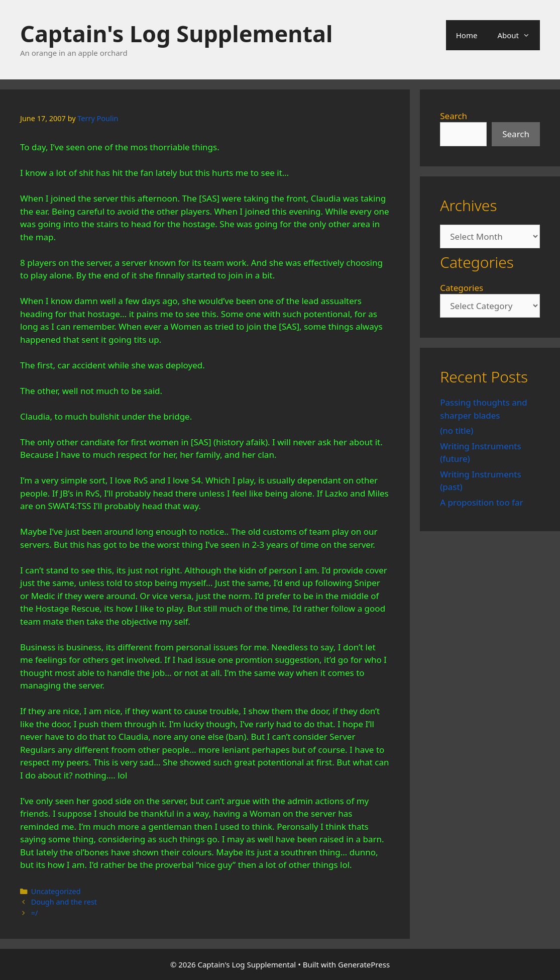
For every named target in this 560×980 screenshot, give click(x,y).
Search (454, 116)
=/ (35, 913)
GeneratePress (364, 964)
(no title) (457, 430)
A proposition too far (481, 502)
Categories (462, 288)
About (519, 35)
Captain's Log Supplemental (176, 33)
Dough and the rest (64, 902)
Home (467, 35)
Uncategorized (56, 891)
